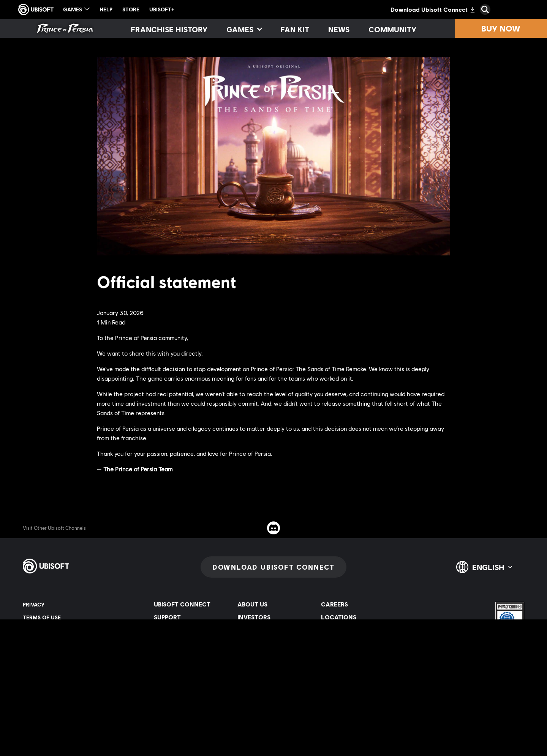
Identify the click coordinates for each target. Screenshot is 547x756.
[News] (339, 29)
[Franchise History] (169, 29)
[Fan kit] (295, 29)
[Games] (244, 29)
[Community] (392, 29)
